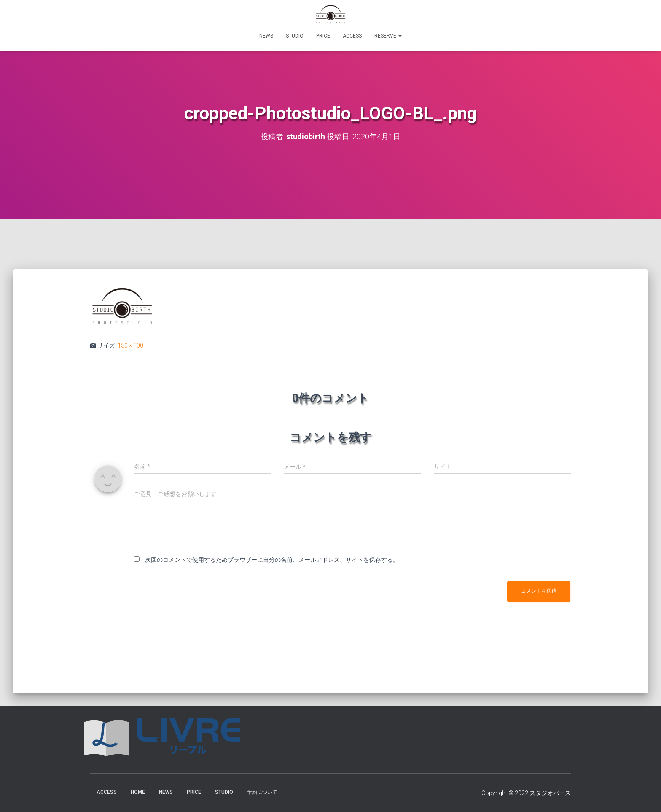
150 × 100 (130, 345)
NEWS (266, 36)
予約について (262, 792)
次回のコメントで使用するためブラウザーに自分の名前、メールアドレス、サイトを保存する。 (272, 560)
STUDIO (295, 36)
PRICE (323, 36)
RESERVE (388, 36)
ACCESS (352, 36)
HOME (138, 792)
